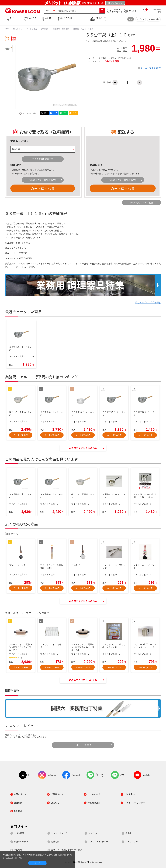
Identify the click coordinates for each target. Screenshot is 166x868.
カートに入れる (43, 188)
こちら (9, 858)
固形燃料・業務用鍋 (61, 29)
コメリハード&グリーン (99, 841)
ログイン (141, 19)
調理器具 (45, 29)
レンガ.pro (93, 833)
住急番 (128, 833)
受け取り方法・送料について (43, 180)
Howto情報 (47, 19)
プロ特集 (18, 850)
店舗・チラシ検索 (65, 19)
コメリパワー (132, 841)
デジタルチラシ (30, 19)
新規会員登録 (154, 19)
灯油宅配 (55, 841)
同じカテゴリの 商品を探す (148, 302)
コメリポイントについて (151, 68)
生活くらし (18, 29)
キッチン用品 (32, 29)
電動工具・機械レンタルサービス (67, 850)
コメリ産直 (19, 833)
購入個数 (107, 83)
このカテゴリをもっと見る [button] (83, 448)
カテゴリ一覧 (12, 19)
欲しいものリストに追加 (141, 202)
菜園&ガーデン (21, 841)
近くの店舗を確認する (43, 159)
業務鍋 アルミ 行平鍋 (83, 29)
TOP (7, 29)
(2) (21, 658)
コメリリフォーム (59, 833)
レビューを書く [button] (83, 745)
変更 (131, 19)
